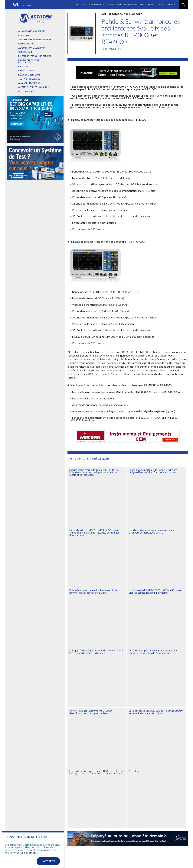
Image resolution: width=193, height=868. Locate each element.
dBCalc (161, 5)
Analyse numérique (29, 83)
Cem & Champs (26, 44)
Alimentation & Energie (32, 31)
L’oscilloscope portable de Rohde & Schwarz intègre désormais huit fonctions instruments (153, 471)
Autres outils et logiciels (33, 87)
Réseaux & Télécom (29, 75)
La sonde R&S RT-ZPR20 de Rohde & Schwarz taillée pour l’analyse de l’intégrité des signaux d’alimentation (94, 533)
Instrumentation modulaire (35, 56)
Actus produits (95, 5)
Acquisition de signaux (32, 48)
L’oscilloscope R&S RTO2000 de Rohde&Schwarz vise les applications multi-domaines (156, 591)
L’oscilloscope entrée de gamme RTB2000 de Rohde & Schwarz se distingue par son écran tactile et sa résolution (94, 472)
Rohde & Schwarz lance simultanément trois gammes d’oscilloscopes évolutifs (93, 591)
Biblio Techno (148, 5)
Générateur (25, 52)
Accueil (80, 5)
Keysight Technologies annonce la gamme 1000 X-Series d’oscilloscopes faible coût (97, 652)
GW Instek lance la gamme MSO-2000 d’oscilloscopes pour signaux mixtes (90, 712)
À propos (173, 5)
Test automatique (29, 79)
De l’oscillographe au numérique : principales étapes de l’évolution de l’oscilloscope (153, 652)
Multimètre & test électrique (29, 61)
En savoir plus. (29, 861)
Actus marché (114, 5)
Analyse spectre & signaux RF (35, 39)
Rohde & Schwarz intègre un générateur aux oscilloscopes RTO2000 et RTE (153, 531)
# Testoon (135, 771)
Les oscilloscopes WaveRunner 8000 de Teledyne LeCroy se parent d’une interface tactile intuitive (96, 772)
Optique (23, 66)
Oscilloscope (133, 14)
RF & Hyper (24, 35)
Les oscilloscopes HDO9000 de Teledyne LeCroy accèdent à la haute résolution (156, 712)
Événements (131, 5)
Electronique (26, 91)
